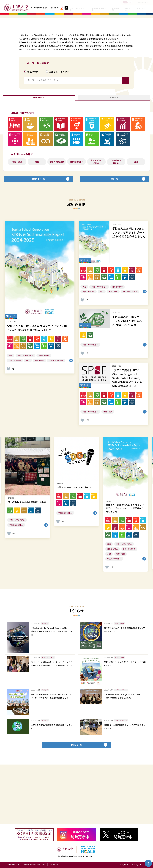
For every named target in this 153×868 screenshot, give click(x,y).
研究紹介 (128, 9)
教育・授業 (17, 214)
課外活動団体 (76, 214)
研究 (37, 214)
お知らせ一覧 (77, 802)
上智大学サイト (143, 2)
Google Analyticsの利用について (35, 865)
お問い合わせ (141, 9)
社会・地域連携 (57, 214)
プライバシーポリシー (13, 865)
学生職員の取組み (116, 214)
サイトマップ (54, 865)
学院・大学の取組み (96, 214)
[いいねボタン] (8, 425)
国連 (136, 214)
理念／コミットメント (78, 9)
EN (130, 2)
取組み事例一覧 (39, 233)
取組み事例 (115, 9)
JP (125, 2)
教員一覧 (115, 233)
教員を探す (114, 147)
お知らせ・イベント (99, 9)
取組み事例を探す (39, 147)
